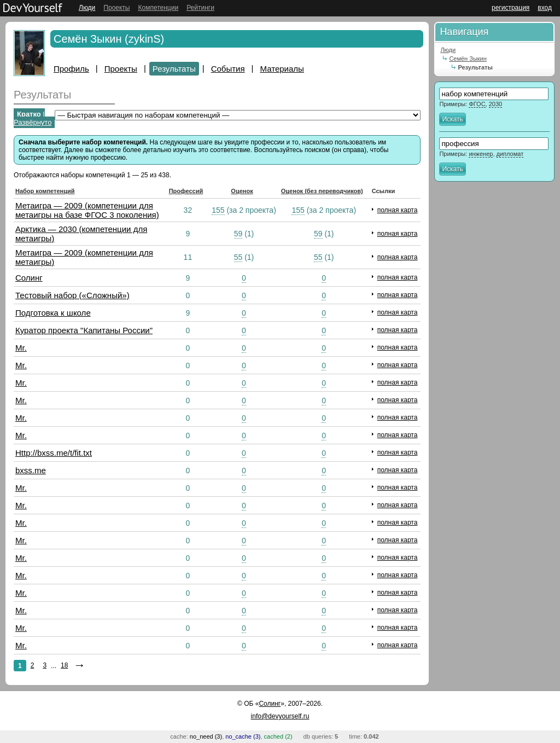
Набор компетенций (45, 191)
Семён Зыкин (468, 59)
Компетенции (158, 8)
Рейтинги (200, 8)
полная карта (398, 210)
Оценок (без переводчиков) (322, 191)
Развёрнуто (33, 122)
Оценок (242, 191)
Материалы (282, 69)
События (228, 69)
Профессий (186, 191)
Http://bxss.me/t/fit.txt (54, 453)
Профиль (71, 69)
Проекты (116, 8)
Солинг (29, 278)
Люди (87, 8)
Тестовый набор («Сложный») (72, 295)
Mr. (21, 348)
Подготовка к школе (53, 313)
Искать (452, 119)
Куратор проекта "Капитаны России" (84, 330)
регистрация (511, 8)
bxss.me (31, 470)
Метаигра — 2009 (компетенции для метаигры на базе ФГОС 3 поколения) (87, 210)
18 (64, 665)
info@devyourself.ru (280, 716)
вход (545, 8)
